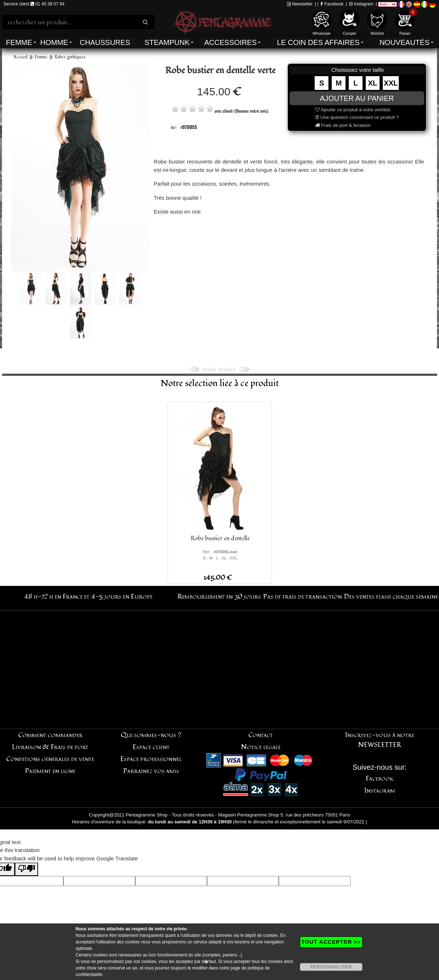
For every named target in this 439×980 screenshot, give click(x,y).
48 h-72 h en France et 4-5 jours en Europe (88, 597)
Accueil (20, 57)
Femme (19, 42)
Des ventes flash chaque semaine (391, 597)
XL (373, 83)
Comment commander (50, 735)
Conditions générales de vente (50, 759)
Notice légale (261, 747)
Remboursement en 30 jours (219, 597)
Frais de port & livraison (343, 125)
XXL (391, 83)
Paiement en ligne (50, 771)
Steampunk (167, 42)
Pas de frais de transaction (303, 597)
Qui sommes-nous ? (151, 735)
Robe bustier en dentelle (220, 538)
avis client (224, 111)
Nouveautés (405, 42)
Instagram (361, 4)
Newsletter (300, 4)
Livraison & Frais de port (50, 747)
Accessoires (231, 42)
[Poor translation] (26, 869)
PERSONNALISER (331, 967)
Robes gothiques (70, 57)
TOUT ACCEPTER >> (331, 942)
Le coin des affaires (318, 42)
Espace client (151, 747)
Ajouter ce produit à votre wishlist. (353, 110)
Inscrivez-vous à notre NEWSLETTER (380, 740)
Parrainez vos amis (151, 771)
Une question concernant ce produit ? (357, 117)
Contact (261, 735)
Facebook (332, 4)
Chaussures (105, 42)
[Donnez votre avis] (251, 111)
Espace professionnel (151, 759)
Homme (54, 42)
